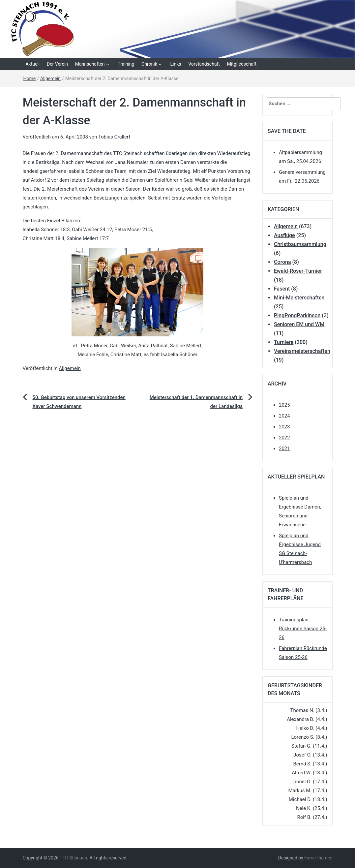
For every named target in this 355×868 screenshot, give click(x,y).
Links (176, 64)
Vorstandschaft (204, 64)
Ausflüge (284, 235)
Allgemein (50, 78)
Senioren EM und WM (299, 324)
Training (126, 64)
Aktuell (33, 64)
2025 (284, 405)
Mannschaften (90, 64)
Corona (282, 262)
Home (30, 78)
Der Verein (57, 64)
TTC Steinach (73, 858)
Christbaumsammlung (300, 244)
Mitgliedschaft (242, 64)
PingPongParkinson (297, 315)
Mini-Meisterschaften (299, 298)
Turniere (284, 342)
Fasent (282, 289)
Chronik (149, 64)
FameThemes (318, 858)
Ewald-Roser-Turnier (298, 271)
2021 (284, 449)
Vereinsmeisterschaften (302, 351)
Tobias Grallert (114, 137)
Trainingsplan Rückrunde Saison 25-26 (303, 629)
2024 (284, 416)
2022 (284, 438)
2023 (284, 427)
